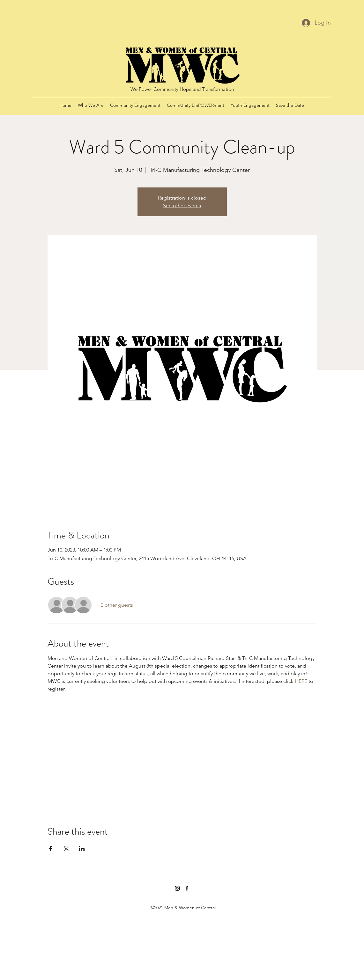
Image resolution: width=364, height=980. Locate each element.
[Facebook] (187, 888)
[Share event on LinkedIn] (82, 849)
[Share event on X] (66, 849)
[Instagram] (177, 888)
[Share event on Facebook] (51, 849)
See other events (182, 205)
